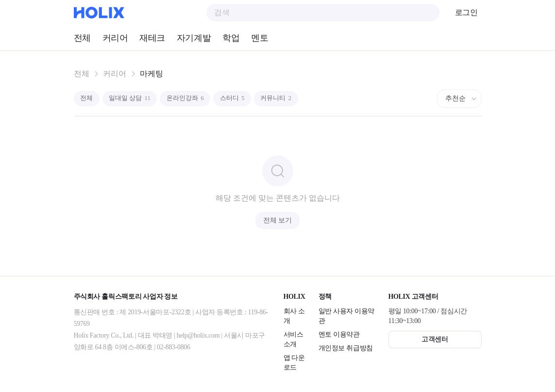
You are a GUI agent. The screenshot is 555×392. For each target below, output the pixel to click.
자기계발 (194, 38)
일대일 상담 (136, 98)
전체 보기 (278, 220)
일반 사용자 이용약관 (347, 316)
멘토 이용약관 (339, 334)
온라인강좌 (197, 98)
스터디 (248, 98)
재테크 (152, 38)
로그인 (466, 12)
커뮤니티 (297, 98)
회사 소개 (294, 316)
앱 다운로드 (294, 363)
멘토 (260, 38)
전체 (82, 38)
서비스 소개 (294, 339)
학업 (231, 38)
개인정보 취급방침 (346, 348)
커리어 (115, 38)
